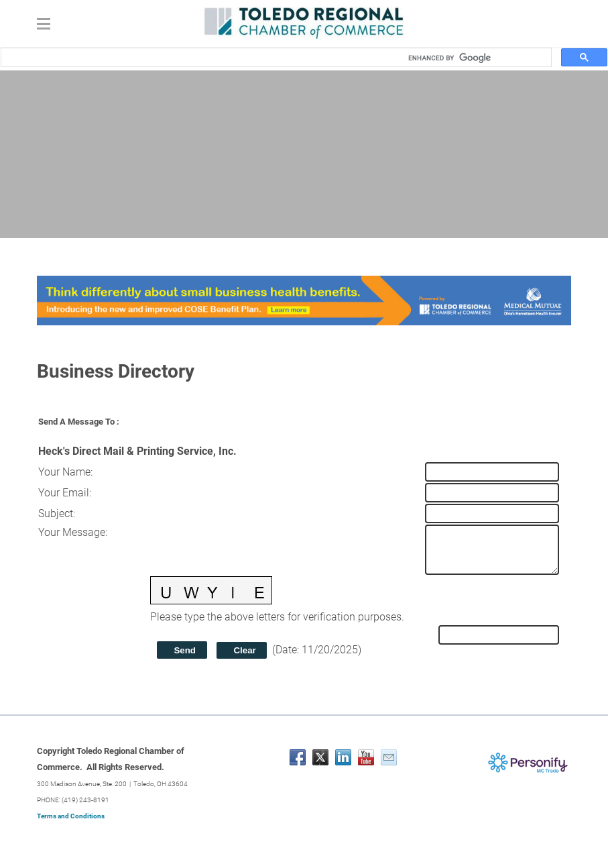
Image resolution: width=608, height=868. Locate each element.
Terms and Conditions (71, 816)
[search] (475, 58)
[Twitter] (320, 757)
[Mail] (389, 757)
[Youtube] (366, 757)
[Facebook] (298, 757)
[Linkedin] (343, 757)
